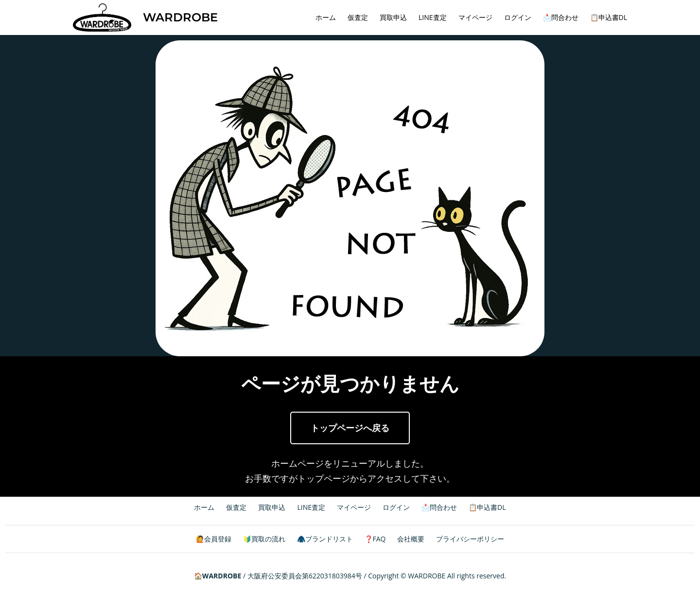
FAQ (379, 539)
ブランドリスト (329, 539)
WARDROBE (180, 17)
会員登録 (218, 539)
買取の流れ (268, 539)
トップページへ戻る (350, 428)
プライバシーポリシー (470, 539)
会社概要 (411, 539)
